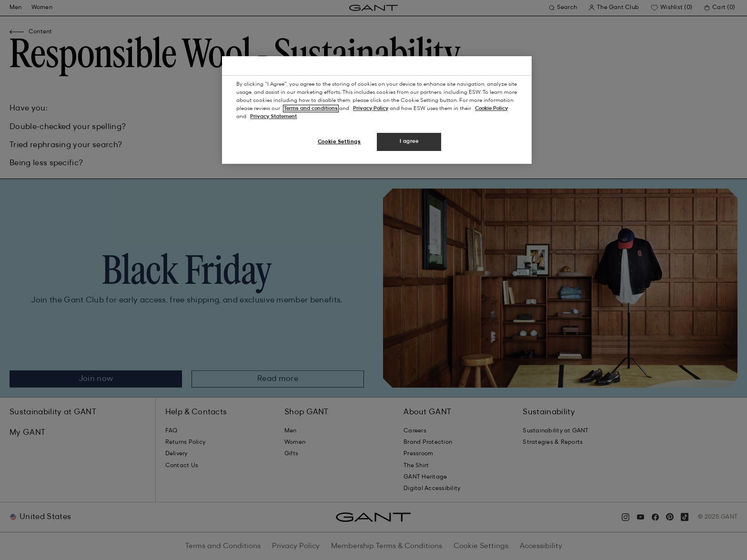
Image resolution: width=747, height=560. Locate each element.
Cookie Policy (491, 109)
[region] (377, 110)
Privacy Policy (371, 109)
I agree (409, 141)
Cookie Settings (339, 142)
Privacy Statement (273, 117)
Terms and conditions (311, 109)
